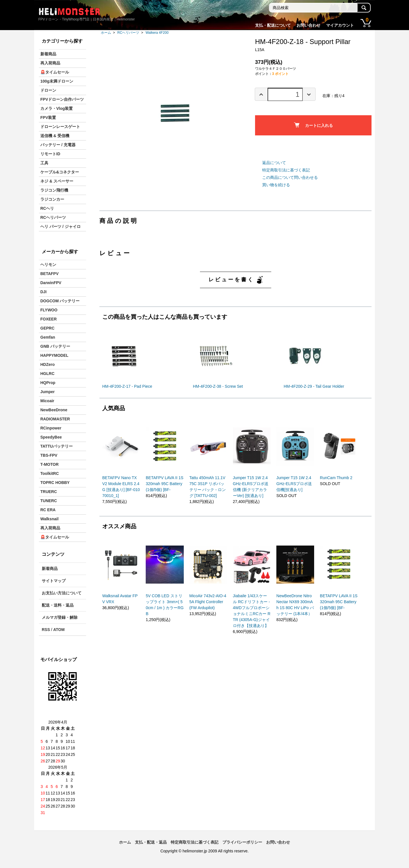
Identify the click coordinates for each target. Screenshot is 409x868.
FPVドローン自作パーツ (62, 99)
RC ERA (48, 510)
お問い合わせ (308, 25)
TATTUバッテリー (57, 446)
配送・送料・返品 (58, 605)
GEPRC (47, 328)
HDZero (48, 364)
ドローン (48, 90)
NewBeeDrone (54, 410)
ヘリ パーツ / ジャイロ (60, 227)
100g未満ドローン (57, 81)
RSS (46, 630)
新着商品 (48, 54)
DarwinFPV (51, 283)
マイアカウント (340, 25)
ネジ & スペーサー (57, 181)
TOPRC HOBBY (55, 483)
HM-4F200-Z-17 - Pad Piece (127, 386)
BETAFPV (49, 274)
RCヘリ (47, 208)
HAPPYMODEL (54, 355)
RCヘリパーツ (128, 33)
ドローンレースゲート (60, 127)
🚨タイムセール (55, 72)
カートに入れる (313, 125)
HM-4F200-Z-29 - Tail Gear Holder (314, 386)
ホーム (106, 33)
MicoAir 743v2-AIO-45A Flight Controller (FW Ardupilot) (208, 602)
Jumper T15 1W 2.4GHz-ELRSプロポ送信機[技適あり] (294, 484)
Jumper (48, 392)
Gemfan (48, 337)
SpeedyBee (51, 437)
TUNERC (49, 501)
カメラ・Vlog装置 (57, 108)
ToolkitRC (50, 473)
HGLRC (47, 374)
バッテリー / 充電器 (58, 145)
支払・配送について (273, 25)
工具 (44, 163)
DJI (43, 292)
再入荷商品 (50, 63)
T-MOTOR (49, 464)
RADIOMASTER (55, 419)
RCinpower (51, 428)
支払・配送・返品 (151, 842)
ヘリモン (48, 265)
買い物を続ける (276, 185)
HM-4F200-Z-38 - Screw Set (218, 386)
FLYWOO (49, 310)
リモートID (50, 154)
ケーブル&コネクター (60, 172)
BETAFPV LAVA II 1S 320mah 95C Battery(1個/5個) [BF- (164, 484)
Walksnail (49, 519)
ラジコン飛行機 (54, 190)
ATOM (59, 630)
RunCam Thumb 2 (336, 478)
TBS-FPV (49, 455)
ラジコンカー (52, 199)
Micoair (47, 401)
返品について (274, 163)
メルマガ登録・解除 (60, 617)
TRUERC (49, 492)
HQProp (48, 383)
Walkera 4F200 (157, 33)
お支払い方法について (62, 593)
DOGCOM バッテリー (60, 301)
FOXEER (49, 319)
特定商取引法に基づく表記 (286, 170)
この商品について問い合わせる (290, 177)
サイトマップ (54, 581)
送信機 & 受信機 (55, 136)
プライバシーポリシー (242, 842)
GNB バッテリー (55, 346)
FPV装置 (48, 118)
